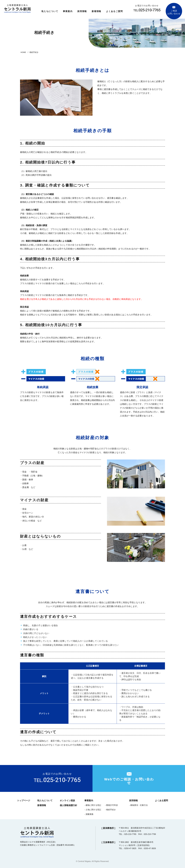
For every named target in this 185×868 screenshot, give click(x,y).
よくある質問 (161, 801)
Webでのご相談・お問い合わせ (129, 781)
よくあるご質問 (114, 11)
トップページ (24, 801)
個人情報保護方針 (68, 805)
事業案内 (68, 11)
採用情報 (82, 11)
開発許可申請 (112, 805)
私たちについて (50, 11)
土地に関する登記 (93, 810)
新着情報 (96, 11)
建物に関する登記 (93, 805)
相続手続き (111, 810)
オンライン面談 (67, 801)
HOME (23, 52)
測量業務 (89, 814)
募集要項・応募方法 (139, 805)
